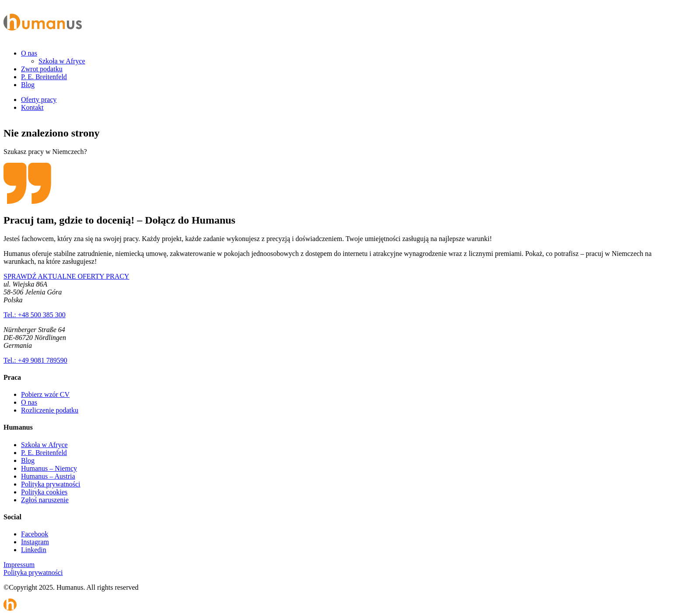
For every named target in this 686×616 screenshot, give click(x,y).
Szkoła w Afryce (62, 61)
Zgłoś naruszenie (45, 500)
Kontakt (32, 107)
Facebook (35, 534)
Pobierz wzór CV (45, 394)
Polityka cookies (44, 492)
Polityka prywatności (51, 484)
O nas (29, 53)
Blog (28, 85)
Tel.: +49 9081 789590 (35, 360)
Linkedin (34, 550)
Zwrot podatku (42, 69)
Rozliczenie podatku (50, 410)
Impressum (19, 565)
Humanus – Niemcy (49, 468)
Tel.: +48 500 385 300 (35, 315)
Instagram (35, 542)
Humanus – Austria (48, 476)
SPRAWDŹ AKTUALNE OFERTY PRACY (66, 276)
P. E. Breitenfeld (44, 77)
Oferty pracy (39, 100)
